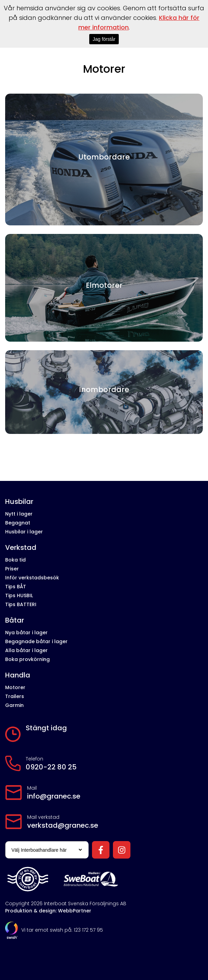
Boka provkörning (27, 659)
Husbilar (19, 502)
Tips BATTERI (21, 604)
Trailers (15, 696)
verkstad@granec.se (63, 825)
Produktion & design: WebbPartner (48, 911)
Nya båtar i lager (26, 633)
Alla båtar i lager (26, 650)
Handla (18, 675)
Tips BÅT (16, 587)
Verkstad (21, 548)
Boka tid (15, 560)
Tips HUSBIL (19, 595)
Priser (12, 569)
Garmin (14, 705)
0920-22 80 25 (51, 767)
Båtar (15, 620)
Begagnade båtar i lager (36, 641)
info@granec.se (54, 796)
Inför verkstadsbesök (32, 578)
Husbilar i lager (24, 532)
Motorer (15, 687)
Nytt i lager (19, 514)
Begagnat (18, 523)
